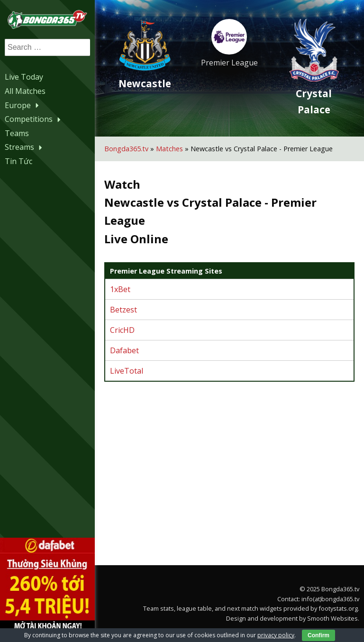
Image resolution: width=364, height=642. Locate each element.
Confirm (318, 635)
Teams (17, 133)
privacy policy (276, 635)
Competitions (34, 119)
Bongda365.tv (126, 149)
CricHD (122, 330)
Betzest (123, 310)
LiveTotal (127, 371)
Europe (23, 105)
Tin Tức (18, 161)
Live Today (24, 77)
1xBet (120, 289)
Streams (25, 147)
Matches (169, 149)
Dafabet (124, 350)
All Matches (25, 91)
